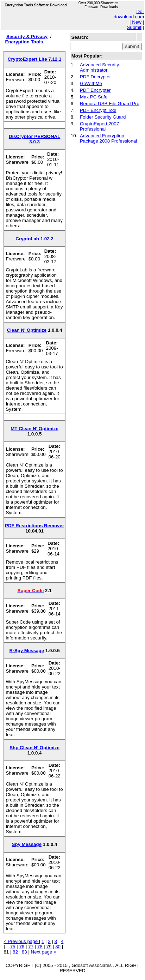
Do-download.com (129, 14)
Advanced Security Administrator (99, 67)
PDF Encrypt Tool (98, 110)
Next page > (44, 952)
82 (15, 952)
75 (13, 947)
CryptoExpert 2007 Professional (99, 126)
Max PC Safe (94, 97)
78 (40, 947)
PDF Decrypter (95, 77)
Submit (134, 27)
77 (31, 947)
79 (49, 947)
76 (22, 947)
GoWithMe (91, 83)
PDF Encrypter (95, 90)
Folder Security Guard (103, 117)
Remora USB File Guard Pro (110, 104)
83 (24, 952)
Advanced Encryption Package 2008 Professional (108, 138)
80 (58, 947)
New (136, 22)
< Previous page (21, 941)
